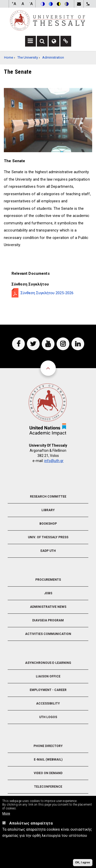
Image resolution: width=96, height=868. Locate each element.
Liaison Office (48, 676)
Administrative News (48, 607)
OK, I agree (83, 863)
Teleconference (48, 787)
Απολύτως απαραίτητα (31, 824)
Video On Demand (48, 773)
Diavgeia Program (48, 620)
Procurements (48, 580)
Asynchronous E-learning (48, 663)
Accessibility (48, 704)
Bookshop (48, 524)
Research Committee (48, 497)
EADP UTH (48, 551)
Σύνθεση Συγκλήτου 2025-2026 (47, 293)
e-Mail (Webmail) (48, 760)
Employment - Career (48, 690)
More (6, 814)
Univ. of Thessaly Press (48, 537)
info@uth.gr (54, 461)
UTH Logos (48, 717)
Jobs (48, 593)
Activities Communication (48, 634)
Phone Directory (48, 746)
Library (48, 510)
